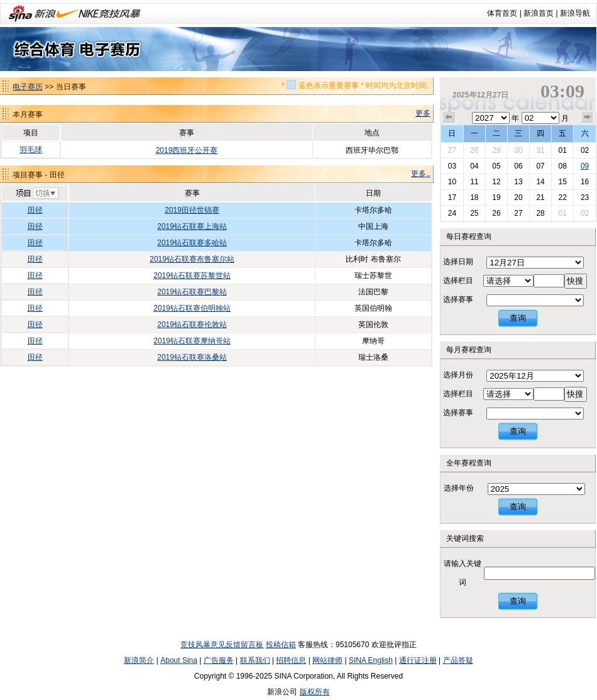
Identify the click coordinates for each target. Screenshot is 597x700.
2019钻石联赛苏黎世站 (192, 275)
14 (540, 182)
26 (496, 213)
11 (474, 182)
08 (562, 166)
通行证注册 (418, 660)
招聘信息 (291, 660)
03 (452, 166)
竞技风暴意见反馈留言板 (222, 645)
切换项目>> (37, 194)
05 (496, 166)
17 (452, 197)
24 (452, 213)
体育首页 (502, 13)
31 (540, 150)
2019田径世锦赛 (192, 210)
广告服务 (219, 660)
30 (518, 150)
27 (452, 150)
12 (496, 182)
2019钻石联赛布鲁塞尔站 (192, 259)
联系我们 (255, 660)
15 (562, 182)
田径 (35, 210)
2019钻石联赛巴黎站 (192, 292)
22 (562, 197)
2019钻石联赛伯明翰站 (192, 308)
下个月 (588, 118)
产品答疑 (458, 660)
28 (474, 150)
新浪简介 (139, 660)
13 (518, 182)
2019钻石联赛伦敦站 (192, 325)
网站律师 (327, 660)
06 (518, 166)
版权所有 (315, 692)
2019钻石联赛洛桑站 (192, 357)
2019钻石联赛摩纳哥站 (192, 341)
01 (562, 150)
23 (585, 197)
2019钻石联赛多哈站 (192, 243)
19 (496, 197)
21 (540, 197)
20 (518, 197)
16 (585, 182)
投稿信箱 (281, 645)
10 (452, 182)
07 (540, 166)
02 (585, 150)
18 (474, 197)
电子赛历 (28, 87)
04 (474, 166)
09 (585, 166)
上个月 (449, 118)
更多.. (421, 174)
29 (496, 150)
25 (474, 213)
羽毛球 (31, 150)
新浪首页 (539, 13)
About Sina (179, 660)
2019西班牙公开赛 (187, 150)
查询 (518, 318)
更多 (423, 113)
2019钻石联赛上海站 (192, 226)
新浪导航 (575, 13)
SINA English (371, 660)
